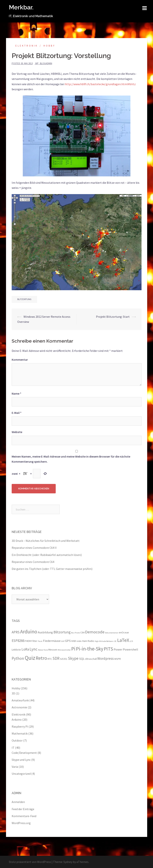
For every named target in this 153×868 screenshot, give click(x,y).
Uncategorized (21, 774)
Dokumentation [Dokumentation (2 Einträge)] (112, 633)
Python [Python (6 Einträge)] (18, 658)
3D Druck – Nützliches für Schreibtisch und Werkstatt (46, 541)
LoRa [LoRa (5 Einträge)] (25, 649)
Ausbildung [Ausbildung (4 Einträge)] (45, 632)
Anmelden (18, 802)
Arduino (17, 720)
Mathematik (20, 733)
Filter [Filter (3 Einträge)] (34, 641)
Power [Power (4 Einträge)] (118, 649)
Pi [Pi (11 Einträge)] (73, 649)
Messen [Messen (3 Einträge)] (53, 650)
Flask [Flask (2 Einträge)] (40, 641)
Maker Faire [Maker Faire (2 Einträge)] (43, 650)
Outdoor (17, 740)
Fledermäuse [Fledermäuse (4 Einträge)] (52, 641)
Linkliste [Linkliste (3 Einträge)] (16, 650)
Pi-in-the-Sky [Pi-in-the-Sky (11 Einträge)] (90, 649)
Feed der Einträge (23, 809)
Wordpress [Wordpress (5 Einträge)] (105, 658)
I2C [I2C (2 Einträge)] (115, 641)
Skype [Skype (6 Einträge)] (73, 658)
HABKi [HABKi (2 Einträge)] (79, 641)
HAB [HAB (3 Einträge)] (74, 641)
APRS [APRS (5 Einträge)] (16, 632)
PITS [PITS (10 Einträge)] (108, 649)
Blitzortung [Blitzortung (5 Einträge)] (62, 632)
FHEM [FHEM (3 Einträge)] (28, 641)
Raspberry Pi (20, 726)
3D (13, 693)
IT (13, 748)
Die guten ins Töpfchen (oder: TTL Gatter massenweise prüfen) (52, 569)
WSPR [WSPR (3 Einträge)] (118, 659)
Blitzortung (24, 299)
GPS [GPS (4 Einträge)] (68, 641)
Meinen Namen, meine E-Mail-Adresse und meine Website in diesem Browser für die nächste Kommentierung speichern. (71, 459)
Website (17, 432)
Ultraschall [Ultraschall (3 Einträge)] (91, 659)
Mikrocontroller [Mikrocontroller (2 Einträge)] (64, 650)
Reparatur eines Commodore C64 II (34, 548)
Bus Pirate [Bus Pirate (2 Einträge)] (75, 633)
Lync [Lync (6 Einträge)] (33, 649)
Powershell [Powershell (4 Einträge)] (131, 649)
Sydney (68, 862)
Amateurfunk (20, 700)
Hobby (49, 46)
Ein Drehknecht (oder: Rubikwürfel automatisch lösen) (47, 555)
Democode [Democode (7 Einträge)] (95, 632)
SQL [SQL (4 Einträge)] (82, 659)
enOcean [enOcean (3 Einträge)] (124, 632)
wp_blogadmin (44, 63)
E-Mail (17, 413)
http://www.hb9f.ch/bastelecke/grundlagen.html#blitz (100, 84)
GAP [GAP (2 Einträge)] (63, 641)
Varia (15, 767)
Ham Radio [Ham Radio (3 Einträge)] (88, 641)
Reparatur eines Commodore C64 (33, 562)
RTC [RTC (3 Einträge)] (50, 659)
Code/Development (24, 753)
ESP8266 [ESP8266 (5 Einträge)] (18, 641)
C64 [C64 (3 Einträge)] (82, 632)
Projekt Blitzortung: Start (113, 317)
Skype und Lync (21, 760)
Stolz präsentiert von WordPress (30, 862)
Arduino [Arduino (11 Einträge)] (29, 631)
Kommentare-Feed (24, 816)
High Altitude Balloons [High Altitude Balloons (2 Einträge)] (104, 641)
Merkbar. (21, 7)
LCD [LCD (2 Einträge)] (131, 641)
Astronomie (19, 707)
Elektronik (27, 46)
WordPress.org (21, 823)
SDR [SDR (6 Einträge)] (56, 658)
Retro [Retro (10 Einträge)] (41, 658)
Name (16, 393)
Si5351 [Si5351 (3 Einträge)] (64, 659)
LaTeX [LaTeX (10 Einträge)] (123, 640)
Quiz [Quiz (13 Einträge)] (30, 658)
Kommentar (20, 360)
